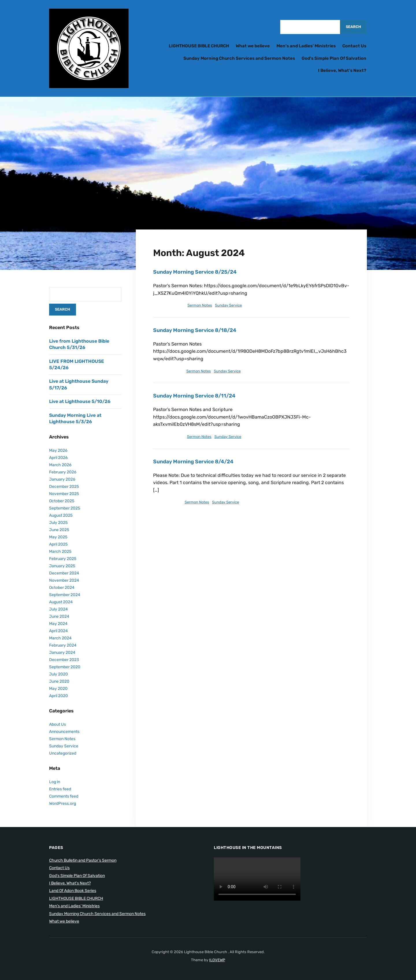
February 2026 (63, 472)
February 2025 (63, 559)
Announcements (64, 732)
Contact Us (354, 46)
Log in (55, 782)
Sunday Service (228, 305)
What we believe (253, 46)
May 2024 (58, 624)
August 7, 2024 (166, 502)
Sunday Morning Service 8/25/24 (195, 272)
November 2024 (64, 580)
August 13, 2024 (168, 437)
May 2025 (58, 537)
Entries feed (60, 789)
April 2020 (58, 696)
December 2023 (64, 660)
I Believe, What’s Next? (342, 70)
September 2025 (65, 508)
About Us (57, 724)
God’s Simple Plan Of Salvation (334, 58)
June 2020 (59, 681)
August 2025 (61, 515)
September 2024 (65, 595)
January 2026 (62, 479)
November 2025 (64, 494)
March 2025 (60, 551)
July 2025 (58, 523)
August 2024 (61, 602)
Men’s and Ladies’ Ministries (306, 46)
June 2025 (59, 530)
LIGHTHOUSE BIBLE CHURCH (199, 46)
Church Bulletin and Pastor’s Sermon (83, 860)
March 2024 (60, 638)
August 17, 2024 (167, 371)
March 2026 (60, 465)
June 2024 (59, 616)
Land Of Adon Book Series (73, 891)
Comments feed (64, 796)
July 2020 (58, 674)
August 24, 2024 (168, 305)
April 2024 (58, 631)
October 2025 (62, 501)
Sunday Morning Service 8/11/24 (195, 396)
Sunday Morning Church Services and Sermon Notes (239, 58)
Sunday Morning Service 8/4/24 (194, 462)
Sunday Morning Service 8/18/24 (195, 330)
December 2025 (64, 487)
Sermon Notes (200, 305)
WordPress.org (63, 803)
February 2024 (63, 645)
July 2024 (58, 609)
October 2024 (62, 588)
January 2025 (62, 566)
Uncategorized (63, 753)
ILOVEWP (217, 960)
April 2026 (58, 458)
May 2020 (58, 689)
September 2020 (65, 667)
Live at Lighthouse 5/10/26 (80, 401)
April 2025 (58, 544)
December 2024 (64, 573)
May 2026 (58, 450)
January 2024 (62, 653)
